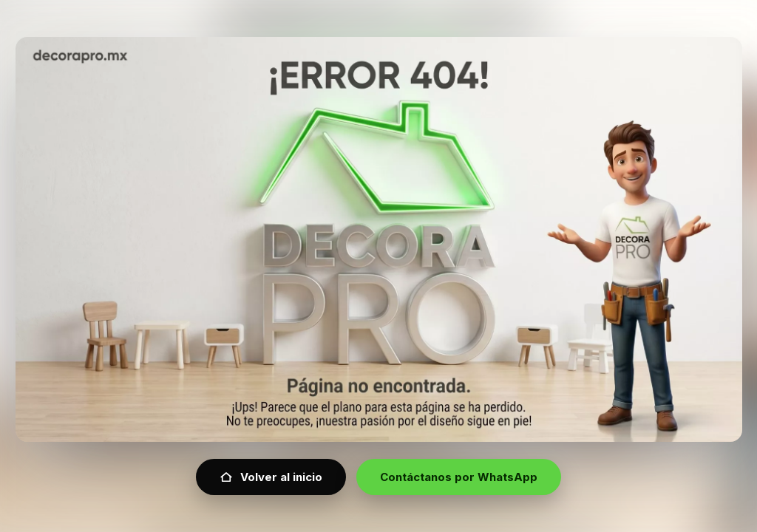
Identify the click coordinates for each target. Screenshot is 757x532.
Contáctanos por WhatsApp (459, 477)
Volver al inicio (271, 477)
